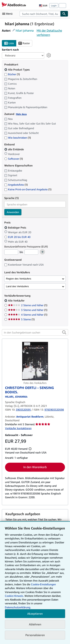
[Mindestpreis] (11, 252)
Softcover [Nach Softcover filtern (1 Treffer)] (14, 159)
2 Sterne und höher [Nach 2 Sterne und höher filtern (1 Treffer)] (28, 305)
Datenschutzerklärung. (18, 607)
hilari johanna (25, 30)
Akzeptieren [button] (35, 614)
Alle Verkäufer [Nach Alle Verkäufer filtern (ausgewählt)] (17, 300)
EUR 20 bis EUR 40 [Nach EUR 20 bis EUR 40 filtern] (18, 237)
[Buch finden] (64, 14)
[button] (64, 332)
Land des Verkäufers (17, 286)
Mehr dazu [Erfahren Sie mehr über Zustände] (21, 114)
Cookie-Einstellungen (43, 584)
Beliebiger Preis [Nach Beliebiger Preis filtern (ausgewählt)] (16, 227)
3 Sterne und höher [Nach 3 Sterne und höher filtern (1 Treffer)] (28, 310)
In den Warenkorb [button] (35, 467)
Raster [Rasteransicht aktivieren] (24, 43)
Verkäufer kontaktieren (18, 428)
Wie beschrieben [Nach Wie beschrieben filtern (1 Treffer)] (18, 138)
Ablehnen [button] (35, 624)
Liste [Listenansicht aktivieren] (9, 43)
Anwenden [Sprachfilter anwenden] (13, 212)
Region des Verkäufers (19, 279)
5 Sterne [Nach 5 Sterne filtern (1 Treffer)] (21, 319)
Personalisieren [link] (35, 635)
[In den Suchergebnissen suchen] (35, 332)
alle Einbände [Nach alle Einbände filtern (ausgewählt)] (14, 149)
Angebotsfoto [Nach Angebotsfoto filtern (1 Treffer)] (16, 185)
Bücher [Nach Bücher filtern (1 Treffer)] (12, 74)
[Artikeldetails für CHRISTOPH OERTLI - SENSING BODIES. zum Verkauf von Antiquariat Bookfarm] (35, 361)
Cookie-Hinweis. (14, 596)
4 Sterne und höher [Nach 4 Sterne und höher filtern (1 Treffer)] (28, 315)
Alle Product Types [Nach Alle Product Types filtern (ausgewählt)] (17, 69)
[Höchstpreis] (31, 252)
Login (54, 6)
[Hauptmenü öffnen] (8, 14)
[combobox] (40, 14)
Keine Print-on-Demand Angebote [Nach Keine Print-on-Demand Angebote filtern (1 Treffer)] (28, 189)
